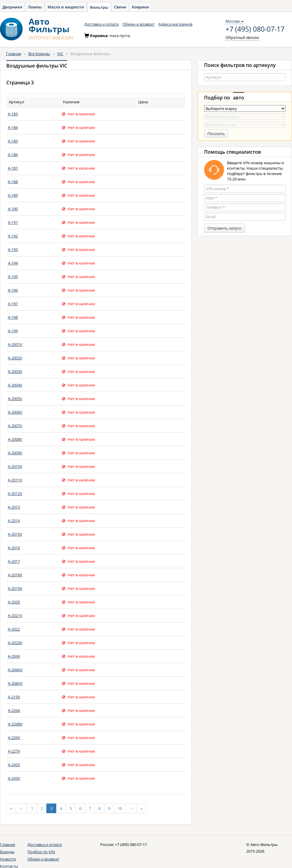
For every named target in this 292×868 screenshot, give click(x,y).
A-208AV (15, 683)
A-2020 (14, 602)
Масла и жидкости (66, 7)
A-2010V (15, 466)
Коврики (140, 7)
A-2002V (15, 358)
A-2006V (15, 412)
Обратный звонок (242, 37)
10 (120, 808)
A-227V (14, 751)
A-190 (13, 209)
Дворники (12, 7)
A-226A (14, 710)
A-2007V (15, 426)
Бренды (7, 852)
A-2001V (15, 344)
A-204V (14, 656)
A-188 (13, 182)
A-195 (13, 277)
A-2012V (15, 494)
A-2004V (15, 385)
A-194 (13, 263)
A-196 (13, 290)
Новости (8, 859)
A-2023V (15, 643)
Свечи (120, 7)
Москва (235, 21)
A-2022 (14, 629)
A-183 (13, 114)
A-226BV (15, 724)
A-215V (14, 697)
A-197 (13, 304)
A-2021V (15, 616)
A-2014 (14, 521)
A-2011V (15, 480)
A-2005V (15, 399)
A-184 (13, 127)
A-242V (14, 765)
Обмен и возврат (138, 24)
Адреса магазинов (175, 24)
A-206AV (15, 670)
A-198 (13, 317)
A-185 (13, 141)
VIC (60, 54)
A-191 (13, 222)
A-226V (14, 738)
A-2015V (15, 534)
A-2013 (14, 507)
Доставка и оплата (101, 24)
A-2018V (15, 575)
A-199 (13, 331)
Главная (14, 54)
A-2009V (15, 453)
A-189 (13, 195)
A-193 (13, 249)
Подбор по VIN (41, 852)
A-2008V (15, 439)
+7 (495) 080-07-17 (255, 29)
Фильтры (99, 7)
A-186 (13, 155)
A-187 (13, 168)
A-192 (13, 236)
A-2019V (15, 588)
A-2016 (14, 548)
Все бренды (39, 54)
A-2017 (14, 561)
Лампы (35, 7)
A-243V (14, 778)
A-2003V (15, 371)
